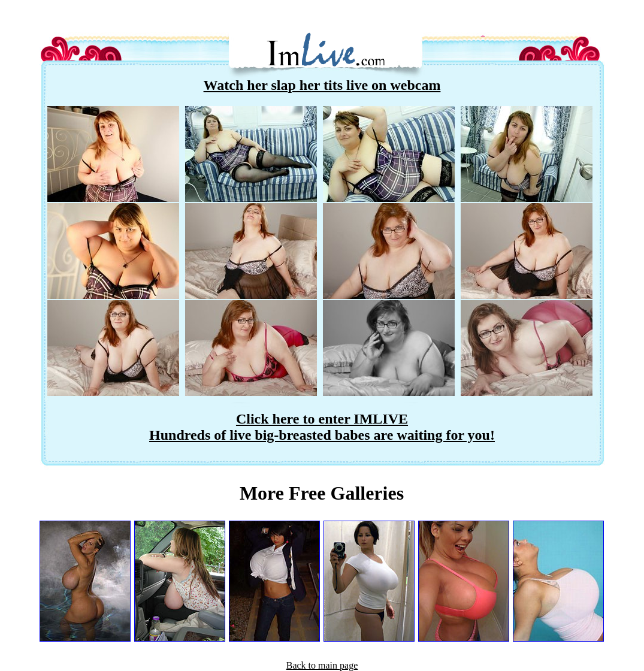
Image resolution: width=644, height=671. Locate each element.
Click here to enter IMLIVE (322, 419)
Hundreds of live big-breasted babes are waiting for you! (322, 435)
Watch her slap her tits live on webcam (322, 85)
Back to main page (322, 665)
